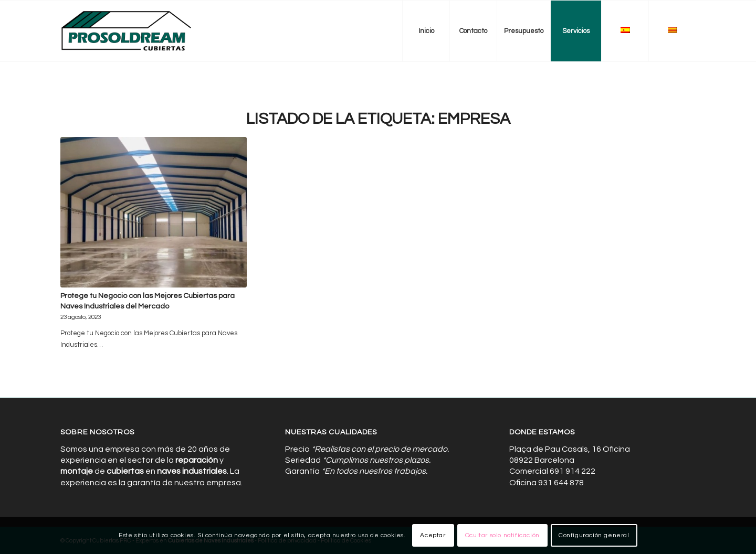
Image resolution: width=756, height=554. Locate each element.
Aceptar (433, 535)
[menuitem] (426, 31)
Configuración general (594, 535)
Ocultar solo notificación (502, 535)
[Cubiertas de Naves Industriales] (127, 31)
